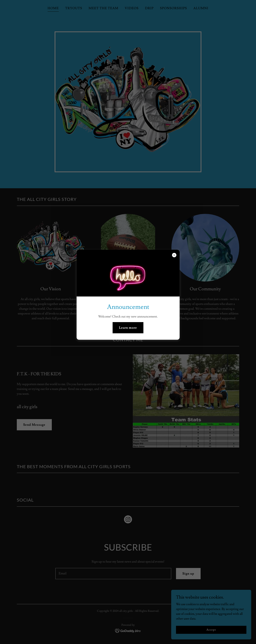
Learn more (128, 328)
